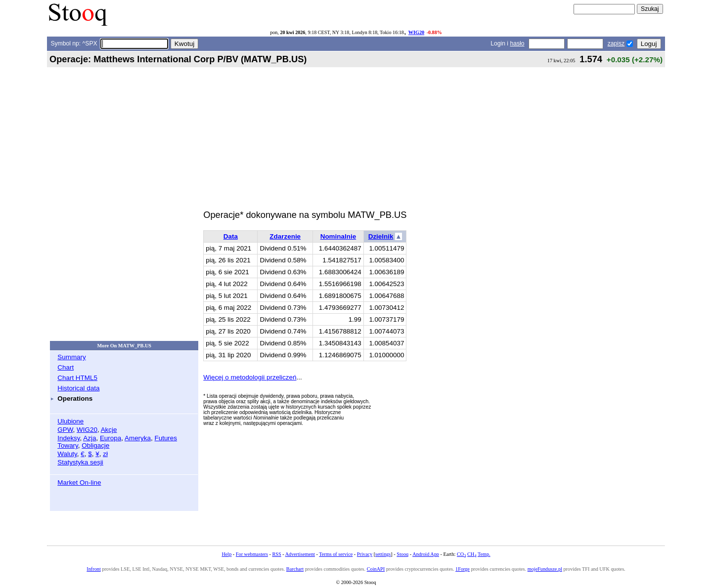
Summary (72, 357)
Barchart (295, 569)
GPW (65, 430)
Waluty (67, 454)
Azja (89, 438)
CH (472, 554)
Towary (68, 445)
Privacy (365, 554)
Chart (66, 367)
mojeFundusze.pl (545, 569)
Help (226, 554)
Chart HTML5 (77, 378)
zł (105, 454)
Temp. (484, 554)
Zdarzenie (285, 236)
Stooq (402, 554)
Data (231, 236)
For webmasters (252, 554)
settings (383, 554)
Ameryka (138, 438)
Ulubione (70, 421)
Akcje (109, 430)
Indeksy (68, 438)
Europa (111, 438)
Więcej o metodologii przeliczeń (250, 377)
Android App (426, 554)
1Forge (463, 569)
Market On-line (79, 483)
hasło (517, 43)
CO (461, 554)
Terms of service (336, 554)
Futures (166, 438)
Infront (93, 569)
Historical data (78, 388)
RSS (276, 554)
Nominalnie (338, 236)
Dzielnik (381, 236)
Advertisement (300, 554)
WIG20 (416, 32)
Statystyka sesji (80, 462)
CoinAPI (376, 569)
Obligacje (95, 445)
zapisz (616, 43)
